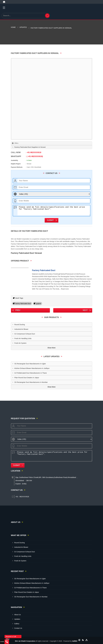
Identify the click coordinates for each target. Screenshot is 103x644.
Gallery (17, 624)
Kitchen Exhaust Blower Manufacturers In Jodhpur (32, 368)
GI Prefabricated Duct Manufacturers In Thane (31, 373)
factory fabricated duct (23, 304)
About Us (18, 615)
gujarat (39, 304)
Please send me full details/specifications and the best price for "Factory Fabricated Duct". (54, 210)
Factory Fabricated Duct (44, 270)
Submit (50, 220)
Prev (18, 310)
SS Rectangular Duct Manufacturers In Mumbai (31, 382)
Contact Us (18, 628)
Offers (16, 143)
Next (85, 310)
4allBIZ (75, 641)
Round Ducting (20, 325)
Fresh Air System (20, 343)
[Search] (47, 16)
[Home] (4, 2)
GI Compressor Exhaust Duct (25, 334)
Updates (23, 27)
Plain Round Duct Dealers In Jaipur (27, 378)
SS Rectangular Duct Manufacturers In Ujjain (30, 364)
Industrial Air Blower (21, 329)
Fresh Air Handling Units (23, 338)
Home (13, 27)
